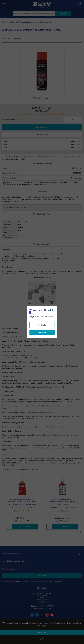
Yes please (42, 332)
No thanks (42, 325)
